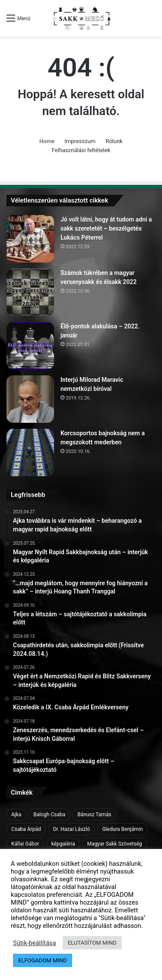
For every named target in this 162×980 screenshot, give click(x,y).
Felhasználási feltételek (81, 150)
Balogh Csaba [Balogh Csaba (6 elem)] (49, 815)
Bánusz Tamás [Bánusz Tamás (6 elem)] (94, 815)
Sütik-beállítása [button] (35, 943)
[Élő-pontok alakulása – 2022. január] (30, 346)
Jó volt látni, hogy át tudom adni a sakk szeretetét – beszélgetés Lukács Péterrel (106, 228)
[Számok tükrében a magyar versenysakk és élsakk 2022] (30, 292)
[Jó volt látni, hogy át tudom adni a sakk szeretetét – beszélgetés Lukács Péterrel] (30, 239)
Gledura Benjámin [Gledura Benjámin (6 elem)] (122, 829)
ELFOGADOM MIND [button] (43, 960)
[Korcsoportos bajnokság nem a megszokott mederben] (30, 453)
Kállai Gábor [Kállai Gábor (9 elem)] (25, 844)
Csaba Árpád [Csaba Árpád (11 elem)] (26, 829)
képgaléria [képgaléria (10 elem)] (63, 844)
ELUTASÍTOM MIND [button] (92, 943)
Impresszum (80, 141)
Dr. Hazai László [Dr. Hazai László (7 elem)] (72, 829)
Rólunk (114, 141)
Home (47, 141)
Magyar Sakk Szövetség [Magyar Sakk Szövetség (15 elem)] (115, 844)
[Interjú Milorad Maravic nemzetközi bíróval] (30, 399)
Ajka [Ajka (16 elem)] (16, 815)
